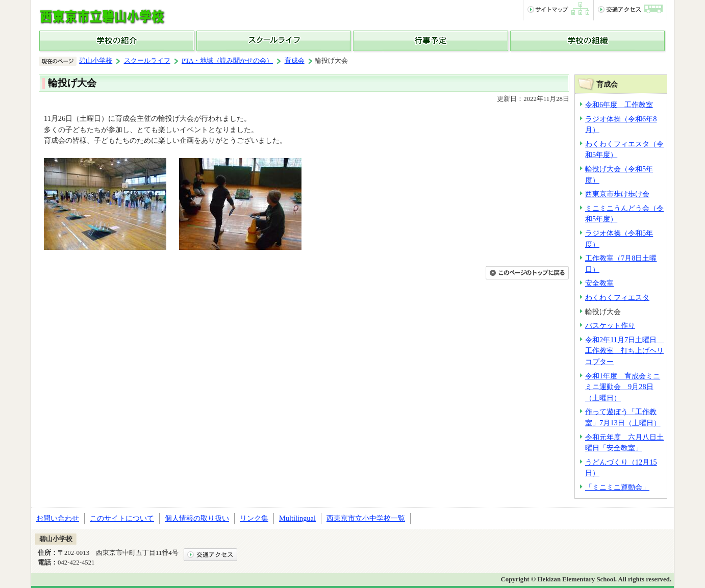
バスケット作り (610, 325)
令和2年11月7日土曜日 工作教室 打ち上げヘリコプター (624, 351)
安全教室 (599, 283)
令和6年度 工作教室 (619, 105)
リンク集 (254, 518)
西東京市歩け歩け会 (617, 194)
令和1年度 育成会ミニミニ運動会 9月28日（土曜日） (623, 387)
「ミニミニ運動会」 (617, 487)
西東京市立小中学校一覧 (366, 518)
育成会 (295, 61)
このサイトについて (122, 518)
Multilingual (297, 518)
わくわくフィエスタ (617, 297)
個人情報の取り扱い (197, 518)
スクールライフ (147, 61)
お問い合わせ (58, 518)
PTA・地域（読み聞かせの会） (227, 61)
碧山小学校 (96, 61)
